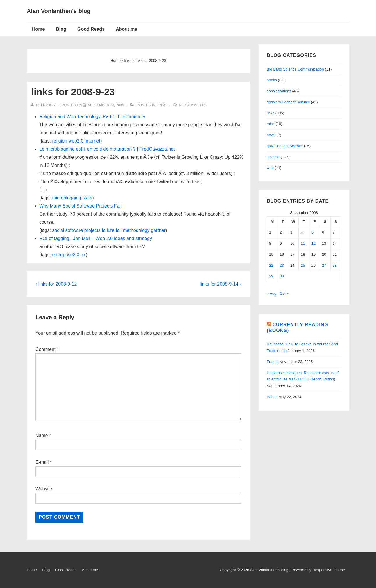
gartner (158, 230)
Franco (273, 362)
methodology (136, 230)
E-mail (42, 462)
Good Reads (91, 29)
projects (92, 230)
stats (87, 198)
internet (93, 141)
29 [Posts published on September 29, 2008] (271, 276)
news (271, 135)
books (272, 80)
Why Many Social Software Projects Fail (80, 206)
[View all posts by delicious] (43, 105)
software (74, 230)
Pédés (272, 397)
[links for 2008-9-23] (106, 105)
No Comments (192, 105)
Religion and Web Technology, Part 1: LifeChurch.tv (92, 117)
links (161, 105)
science (273, 157)
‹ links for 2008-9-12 (56, 284)
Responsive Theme (329, 570)
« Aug (272, 293)
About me (126, 29)
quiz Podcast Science (285, 146)
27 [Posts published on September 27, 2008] (324, 265)
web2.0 (76, 141)
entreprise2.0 (66, 255)
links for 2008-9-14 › (221, 284)
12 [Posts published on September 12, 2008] (314, 243)
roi (83, 255)
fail (119, 230)
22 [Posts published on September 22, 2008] (271, 265)
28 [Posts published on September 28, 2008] (335, 265)
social (58, 230)
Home (38, 29)
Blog (61, 29)
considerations (279, 91)
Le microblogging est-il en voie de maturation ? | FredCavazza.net (107, 149)
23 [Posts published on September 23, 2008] (282, 265)
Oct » (284, 293)
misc (271, 124)
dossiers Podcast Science (288, 102)
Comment (47, 349)
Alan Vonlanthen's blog (59, 11)
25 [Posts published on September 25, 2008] (303, 265)
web (270, 168)
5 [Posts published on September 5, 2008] (313, 232)
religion (60, 141)
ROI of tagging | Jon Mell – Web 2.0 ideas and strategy (96, 238)
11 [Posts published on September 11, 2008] (303, 243)
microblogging (67, 198)
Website (44, 489)
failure (108, 230)
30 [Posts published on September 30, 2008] (282, 276)
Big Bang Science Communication (295, 69)
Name (42, 435)
